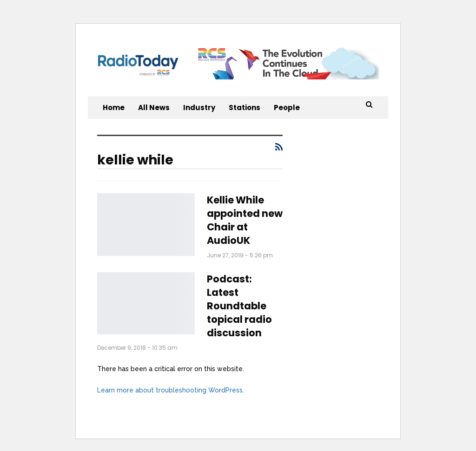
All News (154, 108)
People (287, 108)
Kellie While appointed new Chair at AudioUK (245, 220)
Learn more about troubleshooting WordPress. (171, 390)
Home (114, 108)
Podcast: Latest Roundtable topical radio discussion (239, 306)
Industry (199, 108)
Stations (245, 108)
